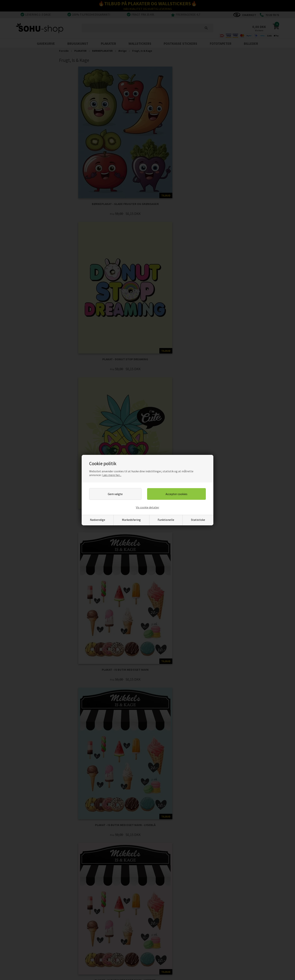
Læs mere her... (112, 475)
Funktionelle (166, 520)
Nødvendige (98, 520)
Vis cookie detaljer (147, 507)
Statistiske (198, 520)
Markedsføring (131, 520)
